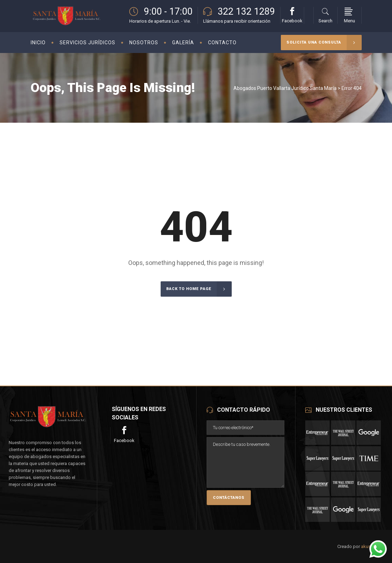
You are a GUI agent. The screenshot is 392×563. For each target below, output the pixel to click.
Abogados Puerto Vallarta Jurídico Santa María (285, 88)
